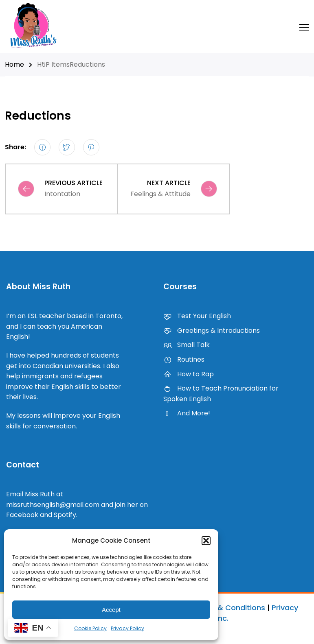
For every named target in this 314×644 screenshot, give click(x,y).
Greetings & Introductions (212, 331)
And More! (187, 413)
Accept (111, 610)
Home (14, 64)
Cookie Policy (90, 628)
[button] (206, 541)
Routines (184, 359)
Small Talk (187, 345)
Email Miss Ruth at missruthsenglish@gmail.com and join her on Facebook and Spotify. (77, 504)
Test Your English (197, 316)
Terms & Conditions (229, 608)
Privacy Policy (127, 628)
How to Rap (189, 374)
